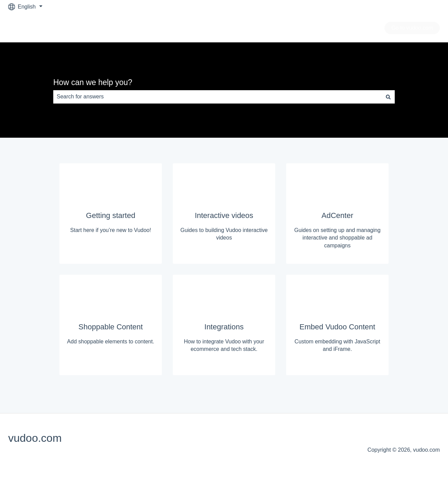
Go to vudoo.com (412, 28)
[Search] (388, 97)
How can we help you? (93, 82)
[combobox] (218, 97)
